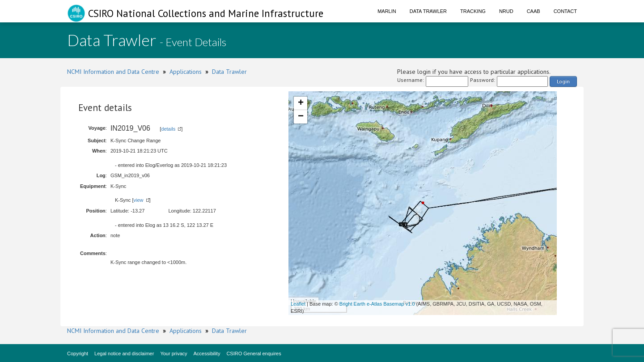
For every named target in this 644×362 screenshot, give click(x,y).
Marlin (387, 11)
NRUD (506, 11)
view (138, 200)
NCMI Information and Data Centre (113, 72)
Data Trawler (428, 11)
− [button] (301, 117)
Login (563, 81)
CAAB (534, 11)
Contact (565, 11)
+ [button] (301, 103)
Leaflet (298, 304)
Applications (186, 72)
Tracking (473, 11)
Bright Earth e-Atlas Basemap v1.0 (377, 304)
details (168, 129)
